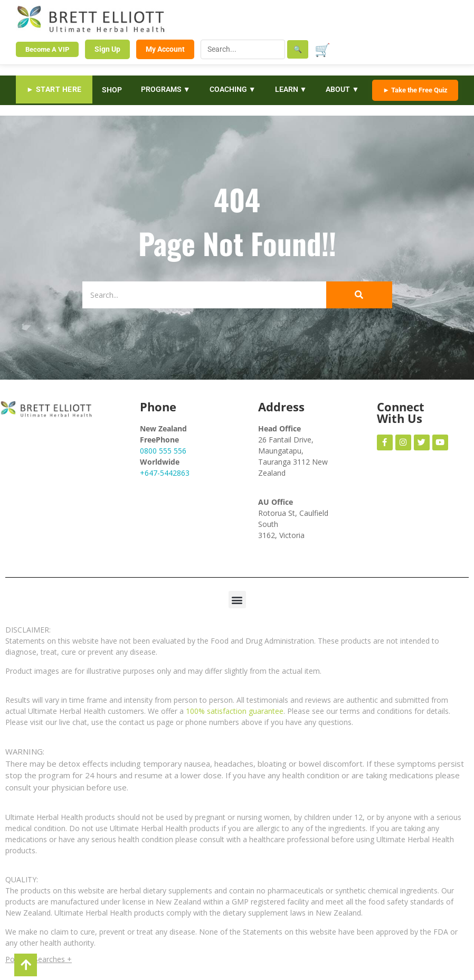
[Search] (204, 295)
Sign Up (107, 49)
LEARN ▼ (291, 89)
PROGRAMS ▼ (166, 89)
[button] (237, 600)
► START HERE (54, 89)
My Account (165, 49)
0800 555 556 (163, 451)
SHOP (112, 90)
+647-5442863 (165, 473)
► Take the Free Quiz (415, 90)
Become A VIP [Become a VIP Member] (47, 49)
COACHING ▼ (233, 89)
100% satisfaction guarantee (235, 711)
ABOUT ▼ (342, 89)
